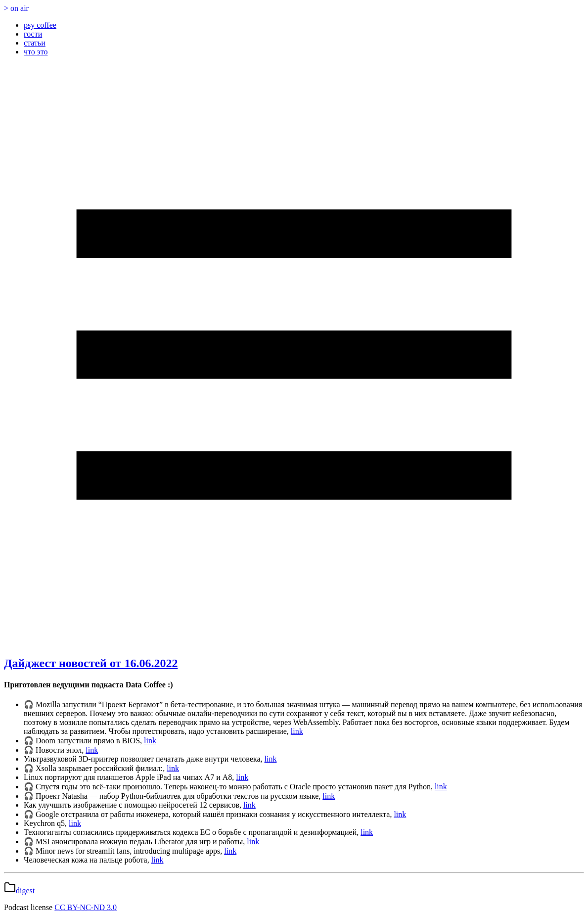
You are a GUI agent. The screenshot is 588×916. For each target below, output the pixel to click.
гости (33, 34)
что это (36, 52)
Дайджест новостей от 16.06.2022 (91, 663)
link (297, 731)
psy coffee (40, 25)
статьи (35, 43)
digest (25, 891)
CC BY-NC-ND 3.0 (86, 907)
